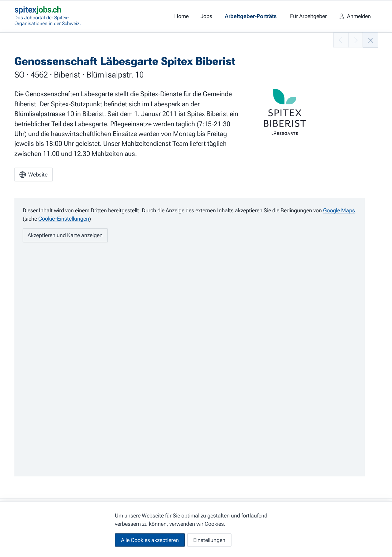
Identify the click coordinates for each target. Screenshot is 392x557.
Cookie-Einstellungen (64, 219)
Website (33, 175)
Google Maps (339, 210)
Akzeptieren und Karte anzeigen (65, 235)
